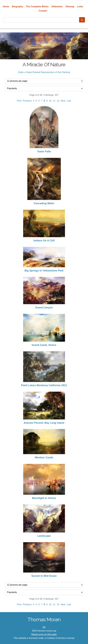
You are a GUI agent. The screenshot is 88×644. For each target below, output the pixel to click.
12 (58, 101)
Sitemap (70, 7)
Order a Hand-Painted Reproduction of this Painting (44, 72)
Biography (18, 7)
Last (69, 101)
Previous (27, 101)
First (19, 101)
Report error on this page (44, 634)
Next (63, 101)
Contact (43, 11)
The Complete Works (37, 7)
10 (50, 101)
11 (54, 101)
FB (44, 627)
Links (80, 7)
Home (6, 7)
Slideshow (57, 7)
